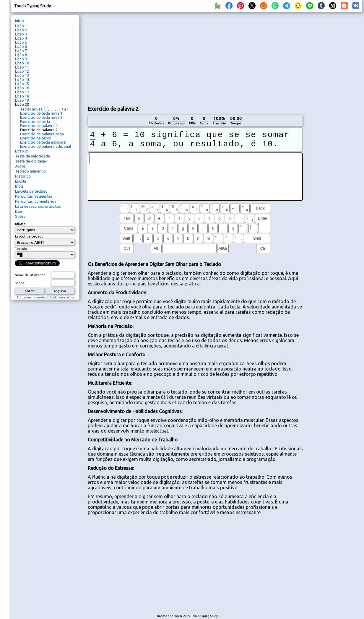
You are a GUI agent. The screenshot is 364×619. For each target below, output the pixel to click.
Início (19, 21)
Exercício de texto (36, 138)
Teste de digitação (31, 161)
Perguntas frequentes (34, 196)
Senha (20, 283)
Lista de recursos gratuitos (38, 206)
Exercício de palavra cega (42, 134)
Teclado (21, 249)
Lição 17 (22, 92)
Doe (19, 211)
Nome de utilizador (30, 275)
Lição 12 (22, 71)
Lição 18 (22, 96)
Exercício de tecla (35, 121)
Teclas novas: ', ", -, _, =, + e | (44, 109)
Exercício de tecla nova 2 (41, 117)
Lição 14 (22, 79)
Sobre (20, 216)
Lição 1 (21, 26)
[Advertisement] (195, 58)
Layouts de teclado (31, 191)
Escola (21, 181)
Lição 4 (21, 38)
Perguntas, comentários (36, 201)
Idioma (20, 224)
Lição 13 (22, 75)
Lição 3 (21, 34)
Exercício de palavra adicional (45, 146)
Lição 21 (22, 151)
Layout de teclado (29, 236)
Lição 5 (21, 42)
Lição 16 (22, 88)
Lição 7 (21, 51)
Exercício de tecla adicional (43, 142)
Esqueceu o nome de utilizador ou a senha (45, 297)
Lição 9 (21, 59)
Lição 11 (22, 67)
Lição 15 (22, 84)
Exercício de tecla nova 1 (41, 113)
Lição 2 (21, 30)
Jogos (20, 166)
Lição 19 (22, 100)
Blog (19, 186)
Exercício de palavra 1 (39, 126)
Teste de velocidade (32, 156)
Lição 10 (22, 63)
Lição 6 (21, 46)
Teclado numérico (30, 171)
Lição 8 (21, 55)
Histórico (23, 176)
